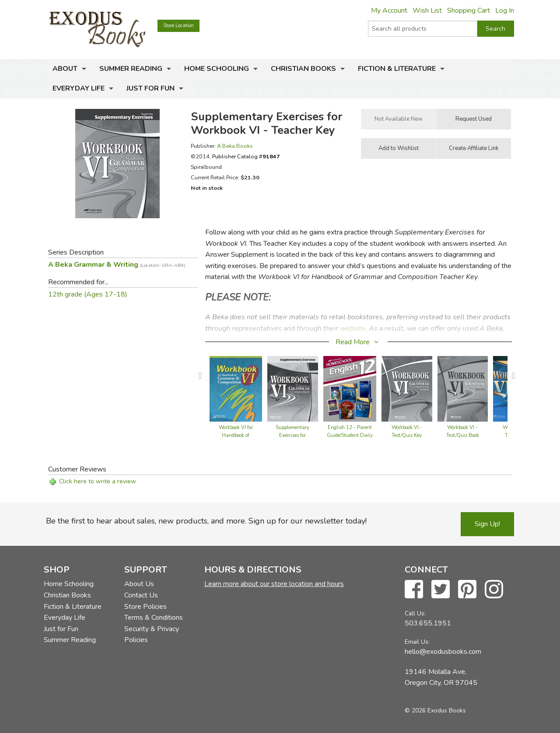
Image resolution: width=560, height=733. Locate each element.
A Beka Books (235, 146)
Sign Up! (487, 524)
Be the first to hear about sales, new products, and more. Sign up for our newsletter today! (206, 521)
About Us (139, 584)
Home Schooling (217, 69)
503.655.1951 (428, 623)
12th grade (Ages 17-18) (88, 294)
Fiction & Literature (397, 69)
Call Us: (415, 613)
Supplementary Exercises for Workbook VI (292, 435)
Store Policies (145, 607)
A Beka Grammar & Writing (117, 265)
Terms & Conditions (154, 618)
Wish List (427, 10)
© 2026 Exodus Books (435, 710)
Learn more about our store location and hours (274, 584)
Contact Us (141, 595)
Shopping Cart (469, 10)
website (353, 328)
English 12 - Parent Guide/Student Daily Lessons (350, 435)
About (65, 69)
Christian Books (303, 69)
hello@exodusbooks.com (443, 652)
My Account (389, 10)
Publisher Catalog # (246, 156)
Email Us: (417, 642)
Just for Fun (150, 88)
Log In (505, 10)
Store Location (178, 26)
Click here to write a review (98, 481)
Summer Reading (131, 69)
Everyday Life (79, 88)
